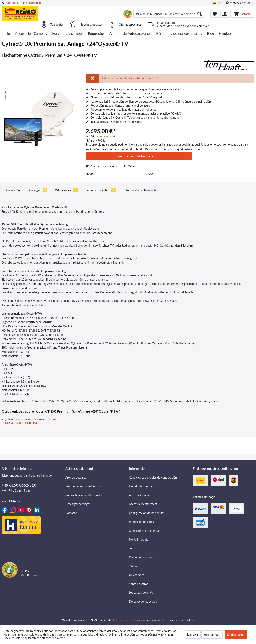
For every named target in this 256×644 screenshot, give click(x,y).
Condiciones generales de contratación (153, 477)
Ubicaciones (136, 575)
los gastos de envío (126, 620)
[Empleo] (225, 34)
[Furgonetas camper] (68, 34)
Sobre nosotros (138, 584)
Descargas (37, 190)
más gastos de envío (106, 136)
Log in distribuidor (31, 3)
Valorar (130, 166)
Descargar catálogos (78, 504)
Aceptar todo (212, 635)
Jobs (132, 548)
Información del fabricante (140, 190)
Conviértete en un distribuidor (84, 495)
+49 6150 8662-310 (19, 485)
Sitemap (134, 566)
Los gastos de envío (141, 593)
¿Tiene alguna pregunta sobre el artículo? (29, 419)
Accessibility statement (143, 504)
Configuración (236, 635)
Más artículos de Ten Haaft (20, 423)
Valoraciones (66, 190)
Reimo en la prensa (141, 557)
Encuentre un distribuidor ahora (152, 155)
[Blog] (210, 34)
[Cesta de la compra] (243, 14)
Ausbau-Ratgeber (140, 495)
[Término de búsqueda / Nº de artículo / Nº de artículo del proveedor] (169, 14)
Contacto (12, 3)
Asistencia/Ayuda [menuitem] (238, 3)
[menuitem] (169, 14)
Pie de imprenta (139, 540)
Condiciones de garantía (144, 531)
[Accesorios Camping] (31, 34)
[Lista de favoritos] (215, 14)
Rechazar (193, 635)
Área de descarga (76, 477)
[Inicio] (6, 34)
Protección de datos (141, 522)
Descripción (12, 190)
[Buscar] (200, 14)
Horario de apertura (141, 486)
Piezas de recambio (101, 190)
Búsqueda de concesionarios (83, 486)
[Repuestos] (96, 34)
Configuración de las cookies (147, 513)
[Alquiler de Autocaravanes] (130, 34)
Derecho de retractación (144, 601)
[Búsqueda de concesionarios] (179, 34)
